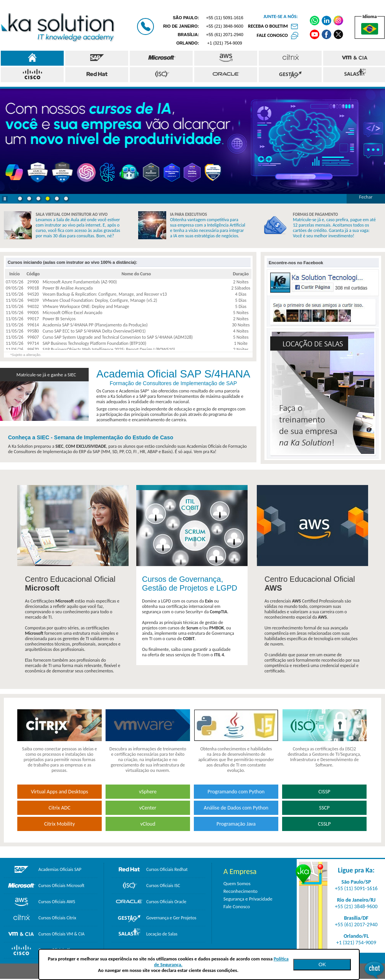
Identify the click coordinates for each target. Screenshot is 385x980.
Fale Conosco (237, 906)
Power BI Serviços (59, 319)
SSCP (324, 808)
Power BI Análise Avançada (68, 288)
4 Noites (241, 331)
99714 (33, 343)
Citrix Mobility (59, 824)
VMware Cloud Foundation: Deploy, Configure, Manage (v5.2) (100, 300)
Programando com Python (236, 792)
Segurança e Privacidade (248, 899)
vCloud (148, 824)
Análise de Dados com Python (236, 808)
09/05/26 (15, 288)
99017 (33, 319)
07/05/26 (15, 282)
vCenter (148, 808)
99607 (33, 337)
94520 (33, 294)
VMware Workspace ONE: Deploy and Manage (86, 306)
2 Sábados (241, 288)
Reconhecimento (240, 891)
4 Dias (241, 294)
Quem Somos (237, 883)
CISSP (324, 792)
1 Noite (241, 343)
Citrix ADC (60, 808)
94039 (33, 300)
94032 (33, 306)
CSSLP (324, 824)
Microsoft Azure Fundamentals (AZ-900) (80, 282)
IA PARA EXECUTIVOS (188, 214)
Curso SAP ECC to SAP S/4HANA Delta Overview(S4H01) (94, 331)
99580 (33, 331)
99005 (33, 313)
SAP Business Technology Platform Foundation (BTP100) (94, 343)
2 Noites (241, 282)
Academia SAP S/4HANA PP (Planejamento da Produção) (95, 325)
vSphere (148, 792)
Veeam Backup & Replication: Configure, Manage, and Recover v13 (105, 294)
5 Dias (241, 300)
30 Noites (241, 325)
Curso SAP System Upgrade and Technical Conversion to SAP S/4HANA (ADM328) (118, 337)
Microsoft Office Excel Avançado (73, 313)
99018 (33, 288)
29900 (33, 282)
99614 (33, 325)
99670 (33, 349)
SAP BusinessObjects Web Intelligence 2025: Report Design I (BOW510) (109, 349)
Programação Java (236, 824)
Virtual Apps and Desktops (59, 792)
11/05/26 (15, 294)
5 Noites (241, 313)
